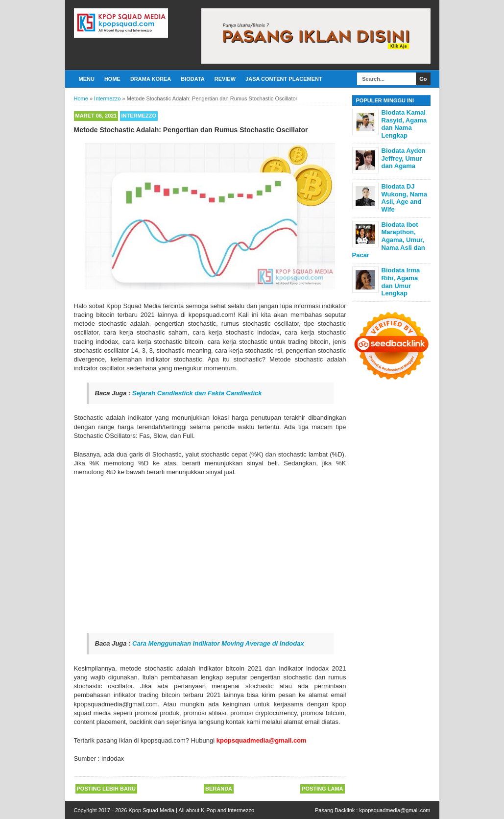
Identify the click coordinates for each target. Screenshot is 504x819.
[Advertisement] (210, 555)
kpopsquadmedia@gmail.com (395, 810)
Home (112, 79)
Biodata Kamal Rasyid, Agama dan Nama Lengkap (404, 124)
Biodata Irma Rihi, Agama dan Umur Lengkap (401, 282)
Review (225, 79)
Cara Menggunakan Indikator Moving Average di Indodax (218, 643)
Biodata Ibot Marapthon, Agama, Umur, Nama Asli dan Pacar (389, 240)
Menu (87, 79)
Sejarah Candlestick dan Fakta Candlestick (197, 393)
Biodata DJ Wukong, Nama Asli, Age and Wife (405, 198)
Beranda (219, 789)
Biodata (192, 79)
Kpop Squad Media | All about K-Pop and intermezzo (191, 810)
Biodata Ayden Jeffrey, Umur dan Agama (404, 158)
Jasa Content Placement (284, 79)
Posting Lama (322, 789)
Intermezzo (139, 116)
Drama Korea (151, 79)
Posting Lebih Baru (106, 789)
